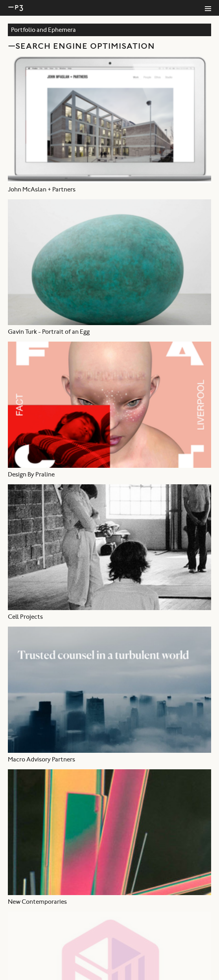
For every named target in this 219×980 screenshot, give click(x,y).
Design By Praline (31, 475)
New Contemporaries (37, 902)
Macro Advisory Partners (41, 760)
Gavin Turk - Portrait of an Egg (49, 332)
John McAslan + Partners (42, 190)
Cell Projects (25, 617)
